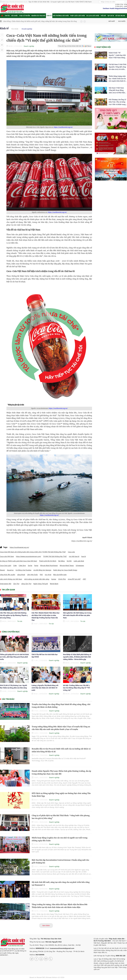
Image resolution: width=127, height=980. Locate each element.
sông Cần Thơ (26, 584)
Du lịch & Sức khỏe (93, 16)
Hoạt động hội (103, 47)
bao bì (84, 556)
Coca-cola (71, 552)
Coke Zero (22, 565)
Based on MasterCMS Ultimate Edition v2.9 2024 (47, 977)
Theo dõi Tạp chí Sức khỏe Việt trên (70, 46)
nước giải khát (79, 561)
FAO (41, 575)
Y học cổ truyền (24, 16)
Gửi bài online (120, 16)
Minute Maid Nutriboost (49, 565)
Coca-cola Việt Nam (7, 556)
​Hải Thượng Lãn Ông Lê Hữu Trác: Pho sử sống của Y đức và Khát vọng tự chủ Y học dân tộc (117, 102)
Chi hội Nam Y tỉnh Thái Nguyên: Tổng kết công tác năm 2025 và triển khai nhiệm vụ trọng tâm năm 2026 (118, 67)
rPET (84, 579)
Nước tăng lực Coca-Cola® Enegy (65, 570)
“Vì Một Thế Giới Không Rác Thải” (55, 556)
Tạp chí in (111, 16)
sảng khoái (21, 575)
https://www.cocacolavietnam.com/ (28, 556)
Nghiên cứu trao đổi (38, 16)
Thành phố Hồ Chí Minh (48, 561)
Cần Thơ (16, 584)
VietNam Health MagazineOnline (115, 8)
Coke (15, 565)
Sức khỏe (14, 16)
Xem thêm (46, 925)
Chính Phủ (62, 579)
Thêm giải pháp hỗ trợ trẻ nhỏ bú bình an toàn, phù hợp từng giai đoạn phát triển (14, 657)
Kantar (54, 579)
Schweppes (80, 565)
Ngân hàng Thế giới (41, 584)
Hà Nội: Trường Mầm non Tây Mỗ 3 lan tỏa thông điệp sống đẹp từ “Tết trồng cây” (77, 688)
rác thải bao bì (74, 556)
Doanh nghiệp (27, 29)
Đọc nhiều (122, 21)
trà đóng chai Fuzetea (23, 570)
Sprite (30, 565)
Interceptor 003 (6, 584)
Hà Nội (69, 561)
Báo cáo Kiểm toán (60, 575)
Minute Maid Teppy (67, 565)
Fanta (36, 565)
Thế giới (103, 16)
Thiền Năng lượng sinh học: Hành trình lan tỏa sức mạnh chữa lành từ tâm (117, 79)
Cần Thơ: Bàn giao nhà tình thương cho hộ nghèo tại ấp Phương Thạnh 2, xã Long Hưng (14, 615)
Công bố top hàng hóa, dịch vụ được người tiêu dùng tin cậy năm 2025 (29, 20)
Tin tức (7, 16)
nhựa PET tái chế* (74, 579)
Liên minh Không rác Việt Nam (11, 579)
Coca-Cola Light (6, 565)
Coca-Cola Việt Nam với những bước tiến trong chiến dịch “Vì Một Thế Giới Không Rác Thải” (33, 552)
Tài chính (15, 29)
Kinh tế (49, 16)
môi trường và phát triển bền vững (37, 579)
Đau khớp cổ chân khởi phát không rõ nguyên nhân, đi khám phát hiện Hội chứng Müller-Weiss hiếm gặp (77, 657)
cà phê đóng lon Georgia (42, 570)
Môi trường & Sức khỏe (61, 16)
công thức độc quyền (8, 575)
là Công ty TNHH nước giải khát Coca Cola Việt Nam (19, 561)
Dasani (2, 570)
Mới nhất (112, 21)
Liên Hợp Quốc (32, 575)
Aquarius (10, 570)
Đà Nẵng (62, 561)
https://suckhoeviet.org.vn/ (63, 127)
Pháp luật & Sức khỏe (78, 16)
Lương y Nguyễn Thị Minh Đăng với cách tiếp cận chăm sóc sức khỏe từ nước (45, 688)
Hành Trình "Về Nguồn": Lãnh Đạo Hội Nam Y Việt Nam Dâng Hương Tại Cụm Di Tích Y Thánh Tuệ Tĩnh (117, 55)
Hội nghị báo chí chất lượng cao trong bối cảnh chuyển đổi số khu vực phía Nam (77, 615)
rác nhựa (48, 575)
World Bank (54, 584)
